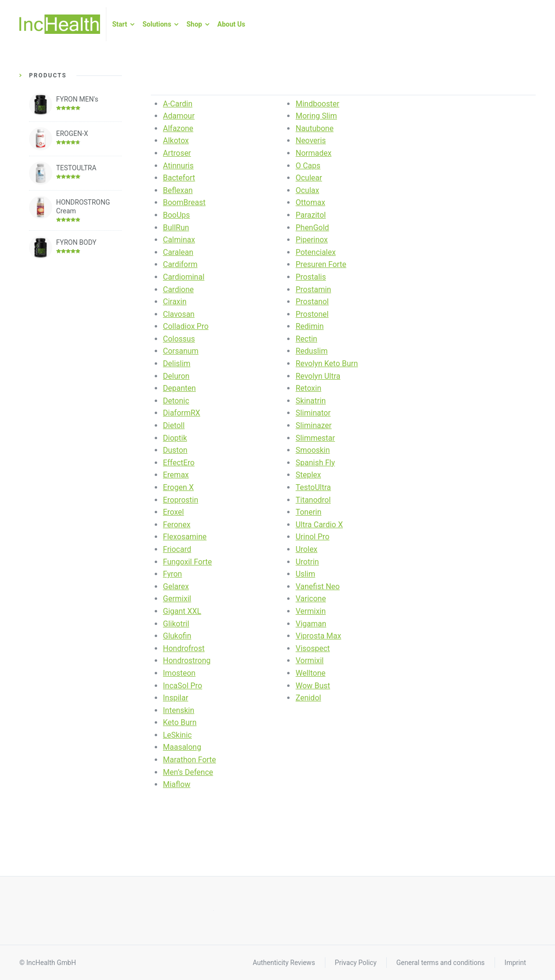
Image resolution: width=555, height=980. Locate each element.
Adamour (179, 116)
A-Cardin (178, 104)
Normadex (313, 153)
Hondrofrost (184, 648)
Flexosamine (185, 537)
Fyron (172, 574)
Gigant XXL (182, 611)
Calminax (179, 240)
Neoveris (311, 141)
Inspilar (175, 698)
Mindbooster (317, 104)
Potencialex (315, 252)
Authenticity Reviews (284, 963)
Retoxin (308, 388)
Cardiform (180, 264)
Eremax (176, 475)
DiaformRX (182, 413)
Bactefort (179, 178)
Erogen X (178, 487)
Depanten (179, 388)
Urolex (306, 549)
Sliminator (313, 413)
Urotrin (307, 562)
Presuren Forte (321, 264)
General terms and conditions (441, 963)
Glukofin (177, 636)
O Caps (308, 166)
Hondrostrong (187, 661)
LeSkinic (177, 735)
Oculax (307, 190)
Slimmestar (315, 438)
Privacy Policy (356, 963)
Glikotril (176, 624)
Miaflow (177, 784)
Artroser (177, 153)
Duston (175, 450)
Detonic (176, 401)
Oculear (309, 178)
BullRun (176, 228)
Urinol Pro (312, 537)
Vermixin (310, 611)
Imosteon (179, 673)
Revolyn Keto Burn (327, 364)
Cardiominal (184, 277)
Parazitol (310, 215)
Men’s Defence (188, 772)
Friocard (177, 549)
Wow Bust (313, 686)
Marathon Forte (190, 760)
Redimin (309, 326)
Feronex (177, 525)
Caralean (178, 252)
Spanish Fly (315, 463)
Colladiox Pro (186, 326)
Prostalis (311, 277)
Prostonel (312, 314)
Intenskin (179, 710)
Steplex (308, 475)
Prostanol (312, 302)
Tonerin (308, 512)
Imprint (515, 963)
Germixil (177, 599)
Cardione (178, 290)
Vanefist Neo (317, 587)
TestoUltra (313, 487)
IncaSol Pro (183, 686)
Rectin (306, 339)
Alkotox (176, 141)
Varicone (311, 599)
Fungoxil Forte (187, 562)
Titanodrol (313, 500)
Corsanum (181, 351)
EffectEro (179, 463)
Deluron (176, 376)
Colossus (179, 339)
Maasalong (182, 747)
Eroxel (173, 512)
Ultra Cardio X (319, 525)
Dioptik (175, 438)
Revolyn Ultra (318, 376)
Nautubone (314, 128)
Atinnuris (178, 166)
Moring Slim (316, 116)
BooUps (176, 215)
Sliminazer (313, 425)
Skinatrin (310, 401)
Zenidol (308, 698)
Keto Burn (180, 722)
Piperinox (312, 240)
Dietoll (174, 425)
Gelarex (176, 587)
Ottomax (310, 202)
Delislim (177, 364)
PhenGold (312, 228)
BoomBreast (184, 202)
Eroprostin (181, 500)
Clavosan (179, 314)
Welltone (310, 673)
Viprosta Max (318, 636)
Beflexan (178, 190)
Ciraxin (175, 302)
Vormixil (309, 661)
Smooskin (313, 450)
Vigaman (311, 624)
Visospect (313, 648)
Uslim (305, 574)
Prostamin (313, 290)
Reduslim (311, 351)
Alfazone (178, 128)
